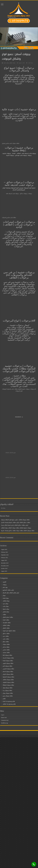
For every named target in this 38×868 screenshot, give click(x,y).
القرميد (4, 582)
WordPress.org (4, 723)
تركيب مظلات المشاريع (8, 590)
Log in (3, 715)
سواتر (4, 595)
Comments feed (5, 720)
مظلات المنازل (6, 628)
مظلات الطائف (6, 625)
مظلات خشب (6, 639)
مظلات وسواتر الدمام (8, 671)
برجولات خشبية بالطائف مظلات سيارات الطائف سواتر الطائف (16, 528)
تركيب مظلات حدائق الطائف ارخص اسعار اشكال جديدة (15, 525)
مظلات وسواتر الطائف (8, 680)
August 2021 (4, 560)
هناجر (4, 699)
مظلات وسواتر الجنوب (8, 663)
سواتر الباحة (6, 598)
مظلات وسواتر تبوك (8, 688)
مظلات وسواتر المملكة (8, 685)
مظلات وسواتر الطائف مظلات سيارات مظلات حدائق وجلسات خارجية (18, 531)
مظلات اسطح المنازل (8, 617)
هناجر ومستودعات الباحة (9, 701)
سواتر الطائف (6, 601)
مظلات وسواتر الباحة (8, 661)
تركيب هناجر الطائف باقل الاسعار (11, 593)
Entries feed (4, 718)
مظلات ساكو (6, 642)
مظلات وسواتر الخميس (8, 669)
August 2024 (4, 549)
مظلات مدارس (6, 650)
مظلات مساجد (6, 652)
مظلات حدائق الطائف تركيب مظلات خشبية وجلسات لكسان (16, 522)
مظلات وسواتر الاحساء (8, 658)
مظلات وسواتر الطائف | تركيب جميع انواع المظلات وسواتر (15, 520)
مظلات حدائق (6, 633)
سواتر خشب (6, 606)
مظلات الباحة (6, 620)
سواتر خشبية (6, 609)
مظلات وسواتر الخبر (7, 666)
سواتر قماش (6, 612)
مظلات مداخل (6, 647)
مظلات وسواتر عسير (8, 696)
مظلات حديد (6, 636)
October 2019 (4, 568)
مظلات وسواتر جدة (7, 690)
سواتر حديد (5, 604)
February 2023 (4, 552)
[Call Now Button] (34, 864)
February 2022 (4, 558)
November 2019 (5, 566)
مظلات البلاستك (7, 623)
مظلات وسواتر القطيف (8, 682)
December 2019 (5, 563)
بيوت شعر (5, 587)
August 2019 (4, 571)
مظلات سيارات (6, 644)
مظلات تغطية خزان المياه (9, 631)
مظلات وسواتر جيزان (8, 693)
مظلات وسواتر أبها (7, 655)
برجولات (5, 585)
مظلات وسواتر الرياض (8, 674)
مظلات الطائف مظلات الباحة (9, 63)
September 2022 (5, 555)
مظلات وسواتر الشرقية (8, 677)
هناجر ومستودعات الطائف (9, 704)
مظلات (4, 614)
